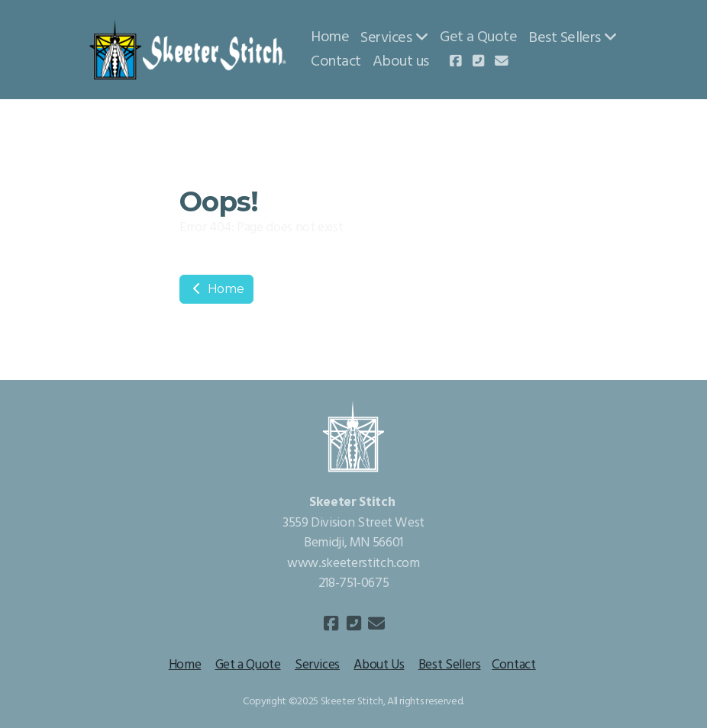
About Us (379, 665)
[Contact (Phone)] (479, 63)
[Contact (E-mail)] (502, 63)
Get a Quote (248, 665)
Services (317, 665)
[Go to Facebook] (456, 63)
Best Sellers (450, 665)
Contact (514, 665)
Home (216, 289)
